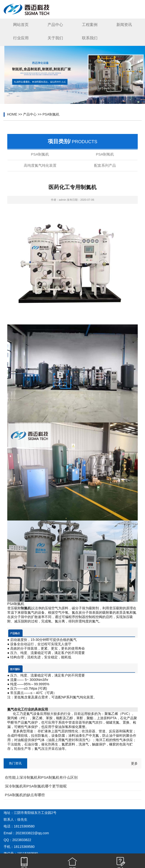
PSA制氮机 (51, 114)
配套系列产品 (105, 165)
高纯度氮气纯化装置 (40, 165)
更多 (134, 763)
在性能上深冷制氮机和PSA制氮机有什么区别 (41, 777)
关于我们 (55, 38)
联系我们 (90, 38)
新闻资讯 (124, 25)
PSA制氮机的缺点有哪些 (25, 795)
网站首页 (21, 25)
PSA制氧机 (105, 154)
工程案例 (90, 25)
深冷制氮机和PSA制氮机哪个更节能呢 (36, 786)
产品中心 (55, 25)
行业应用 (21, 38)
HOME (12, 114)
